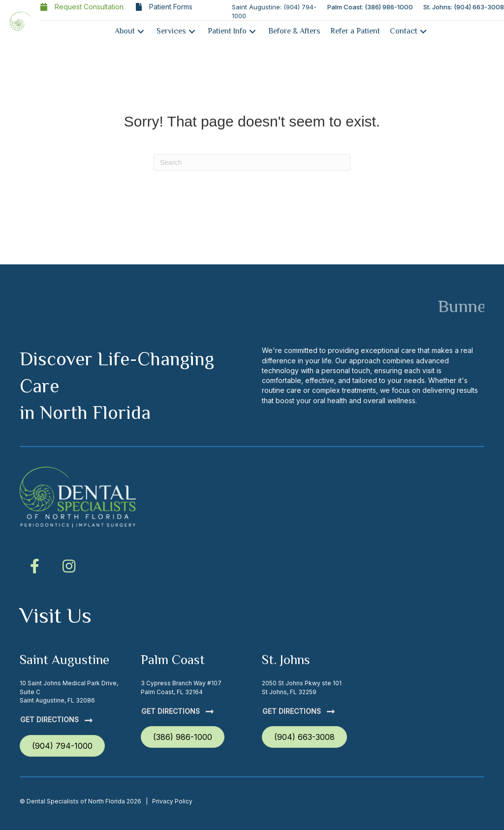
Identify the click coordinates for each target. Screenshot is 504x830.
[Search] (252, 162)
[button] (141, 31)
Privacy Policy (172, 801)
